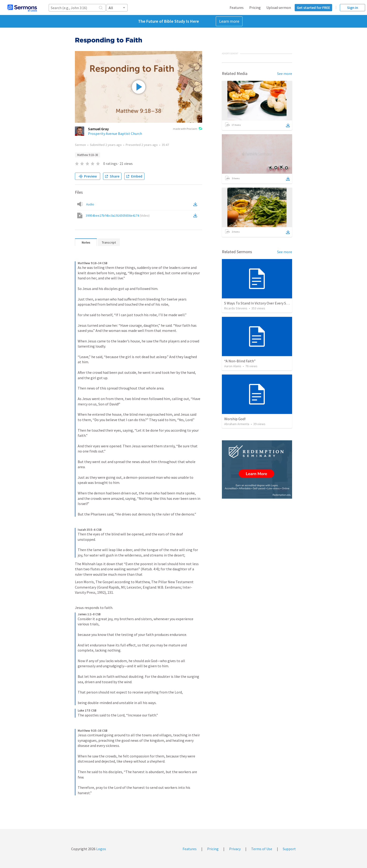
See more (285, 74)
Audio (90, 204)
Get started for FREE (313, 7)
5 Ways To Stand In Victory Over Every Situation (262, 303)
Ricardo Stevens (236, 308)
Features (237, 7)
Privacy (235, 849)
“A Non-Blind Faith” (240, 361)
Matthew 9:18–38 (88, 155)
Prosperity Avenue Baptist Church (115, 134)
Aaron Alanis (233, 366)
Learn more (229, 21)
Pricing (255, 7)
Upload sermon (279, 7)
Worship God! (235, 419)
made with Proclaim (188, 129)
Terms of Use (262, 849)
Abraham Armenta (237, 424)
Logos (101, 849)
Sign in (353, 7)
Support (289, 849)
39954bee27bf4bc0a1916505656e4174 (118, 215)
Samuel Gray (98, 129)
